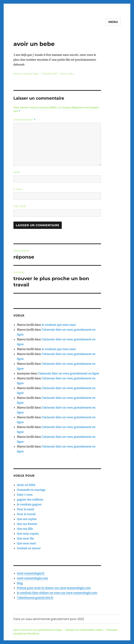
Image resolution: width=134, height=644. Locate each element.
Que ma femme (27, 524)
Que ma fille (25, 529)
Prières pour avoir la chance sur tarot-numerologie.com (54, 588)
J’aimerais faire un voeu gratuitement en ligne (68, 373)
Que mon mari (27, 543)
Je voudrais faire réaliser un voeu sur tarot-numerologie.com (57, 593)
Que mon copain (28, 534)
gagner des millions (30, 499)
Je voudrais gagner (29, 504)
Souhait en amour (29, 548)
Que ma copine (27, 519)
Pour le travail (26, 514)
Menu (113, 22)
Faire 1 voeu (67, 74)
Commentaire (25, 120)
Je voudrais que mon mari (59, 325)
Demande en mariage (31, 490)
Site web (20, 206)
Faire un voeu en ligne (26, 74)
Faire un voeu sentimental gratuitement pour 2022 (49, 619)
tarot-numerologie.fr (31, 573)
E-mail (18, 189)
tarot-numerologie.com (32, 578)
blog (20, 583)
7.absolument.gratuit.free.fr (35, 598)
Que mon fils (25, 538)
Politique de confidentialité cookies (84, 630)
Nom (17, 172)
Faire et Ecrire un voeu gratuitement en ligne (38, 630)
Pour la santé (26, 509)
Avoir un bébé (26, 485)
